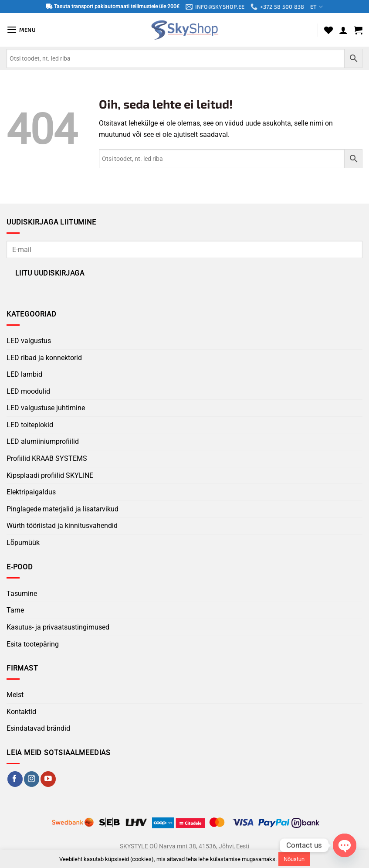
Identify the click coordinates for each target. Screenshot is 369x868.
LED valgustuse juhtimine (46, 408)
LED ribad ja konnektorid (44, 358)
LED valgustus (29, 341)
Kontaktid (21, 712)
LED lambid (24, 374)
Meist (15, 695)
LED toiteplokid (30, 425)
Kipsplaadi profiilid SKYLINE (50, 475)
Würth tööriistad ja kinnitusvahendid (62, 526)
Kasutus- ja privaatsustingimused (58, 627)
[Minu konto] (343, 30)
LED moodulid (28, 391)
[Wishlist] (328, 30)
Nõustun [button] (294, 859)
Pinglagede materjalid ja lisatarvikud (63, 509)
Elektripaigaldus (31, 492)
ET (317, 7)
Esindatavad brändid (38, 729)
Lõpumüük (23, 543)
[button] (22, 30)
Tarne (15, 611)
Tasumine (22, 594)
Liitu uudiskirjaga (50, 273)
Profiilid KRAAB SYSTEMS (47, 458)
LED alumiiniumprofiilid (43, 442)
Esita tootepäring (33, 644)
